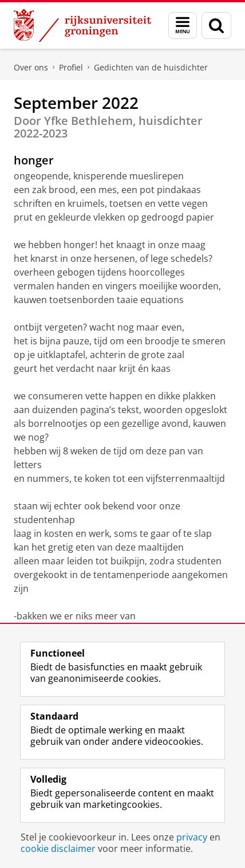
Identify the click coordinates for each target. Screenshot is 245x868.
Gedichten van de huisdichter (151, 67)
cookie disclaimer (58, 849)
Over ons (31, 67)
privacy (192, 837)
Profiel (71, 67)
